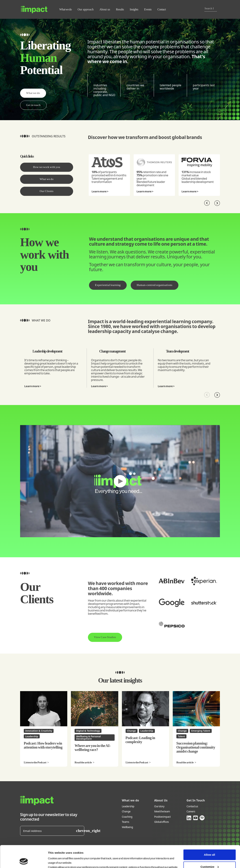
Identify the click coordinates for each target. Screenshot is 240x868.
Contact (162, 9)
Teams (126, 822)
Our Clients (47, 191)
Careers (191, 812)
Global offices (162, 822)
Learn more (99, 191)
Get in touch (33, 105)
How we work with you (47, 167)
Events (148, 9)
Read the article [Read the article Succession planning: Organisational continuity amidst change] (185, 763)
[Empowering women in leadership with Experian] (204, 581)
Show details (56, 861)
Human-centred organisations (155, 285)
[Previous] (207, 203)
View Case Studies (105, 637)
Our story (159, 806)
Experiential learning (108, 285)
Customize (210, 846)
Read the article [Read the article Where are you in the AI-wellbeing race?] (83, 763)
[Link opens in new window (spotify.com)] (202, 818)
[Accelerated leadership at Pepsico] (172, 624)
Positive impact (162, 817)
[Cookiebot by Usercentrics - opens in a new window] (24, 861)
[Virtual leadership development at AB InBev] (172, 581)
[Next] (217, 203)
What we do (65, 9)
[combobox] (209, 8)
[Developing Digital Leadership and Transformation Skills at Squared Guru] (172, 603)
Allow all (210, 834)
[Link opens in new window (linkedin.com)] (189, 818)
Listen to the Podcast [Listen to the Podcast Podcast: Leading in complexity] (137, 763)
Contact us (192, 806)
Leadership (128, 806)
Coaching (127, 817)
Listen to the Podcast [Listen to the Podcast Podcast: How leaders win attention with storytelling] (35, 763)
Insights (134, 9)
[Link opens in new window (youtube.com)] (196, 818)
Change (126, 812)
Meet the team (162, 812)
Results (120, 9)
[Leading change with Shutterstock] (204, 603)
